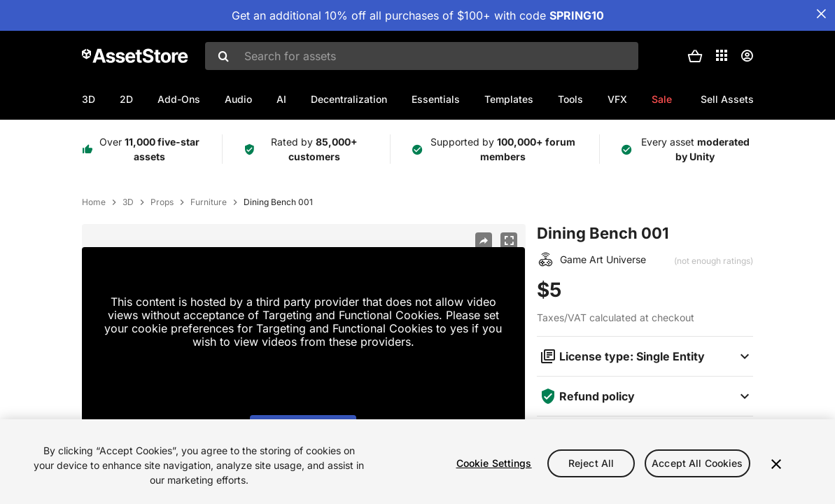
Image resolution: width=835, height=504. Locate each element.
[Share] (484, 241)
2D (126, 99)
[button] (695, 56)
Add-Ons (179, 99)
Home (94, 202)
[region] (417, 462)
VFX (617, 99)
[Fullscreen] (509, 241)
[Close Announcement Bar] (821, 14)
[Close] (776, 464)
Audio (238, 99)
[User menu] (747, 56)
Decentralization (349, 99)
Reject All (591, 463)
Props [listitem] (162, 202)
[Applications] (722, 55)
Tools (570, 99)
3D (89, 99)
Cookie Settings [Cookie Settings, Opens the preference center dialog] (494, 463)
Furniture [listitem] (209, 202)
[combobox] (422, 56)
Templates (509, 99)
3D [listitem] (128, 202)
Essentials (436, 99)
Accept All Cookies (697, 463)
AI (281, 99)
